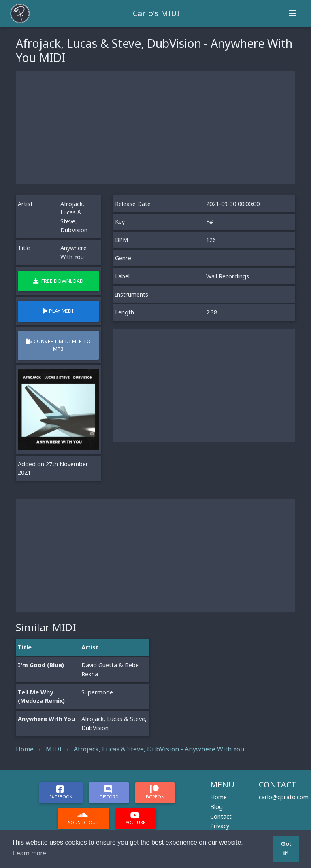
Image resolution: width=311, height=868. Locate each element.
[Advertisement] (155, 127)
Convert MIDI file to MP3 (58, 345)
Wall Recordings (228, 276)
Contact (221, 816)
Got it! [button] (286, 849)
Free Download (58, 281)
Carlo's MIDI (156, 13)
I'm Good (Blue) (41, 665)
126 (211, 240)
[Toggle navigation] (293, 13)
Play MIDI (58, 311)
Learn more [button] (30, 853)
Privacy (220, 826)
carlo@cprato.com (284, 797)
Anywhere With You (46, 719)
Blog (216, 807)
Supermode (97, 692)
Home (218, 797)
